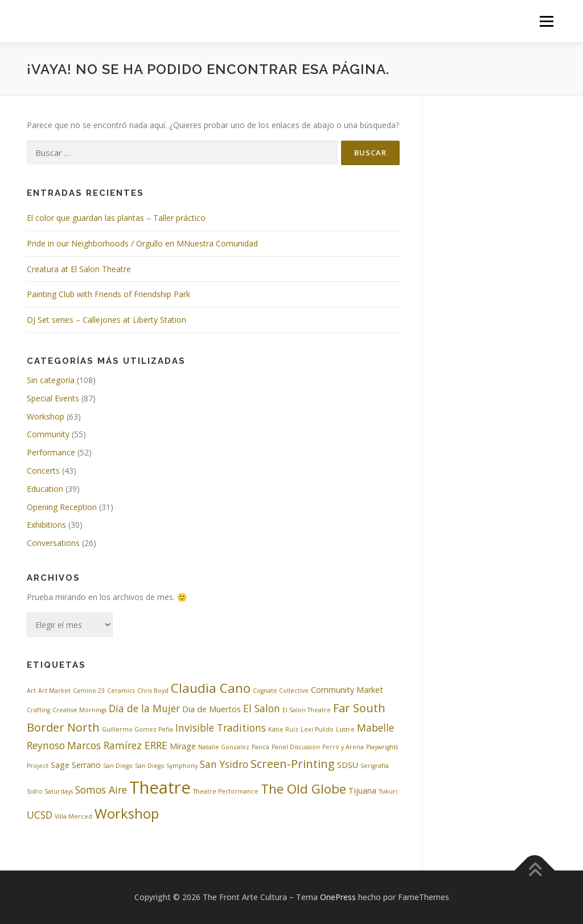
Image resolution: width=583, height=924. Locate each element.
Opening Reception (62, 507)
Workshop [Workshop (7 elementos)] (127, 814)
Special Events (53, 398)
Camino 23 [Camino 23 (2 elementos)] (89, 691)
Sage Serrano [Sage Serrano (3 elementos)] (76, 765)
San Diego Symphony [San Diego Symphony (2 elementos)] (166, 766)
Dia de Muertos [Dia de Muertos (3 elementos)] (212, 709)
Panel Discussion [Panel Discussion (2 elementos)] (296, 747)
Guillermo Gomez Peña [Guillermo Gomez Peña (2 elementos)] (137, 729)
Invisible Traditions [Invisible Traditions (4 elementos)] (221, 728)
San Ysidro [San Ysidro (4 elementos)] (224, 764)
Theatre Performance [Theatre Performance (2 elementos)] (226, 791)
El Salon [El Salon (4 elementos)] (262, 708)
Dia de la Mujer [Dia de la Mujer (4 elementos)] (144, 708)
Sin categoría (51, 380)
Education (45, 489)
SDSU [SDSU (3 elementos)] (348, 765)
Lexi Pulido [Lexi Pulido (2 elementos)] (317, 729)
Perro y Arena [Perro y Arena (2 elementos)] (343, 747)
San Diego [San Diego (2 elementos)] (118, 766)
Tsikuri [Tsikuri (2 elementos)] (388, 791)
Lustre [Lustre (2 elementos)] (345, 729)
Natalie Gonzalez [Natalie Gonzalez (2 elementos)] (224, 747)
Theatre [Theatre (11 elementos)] (160, 787)
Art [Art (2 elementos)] (31, 691)
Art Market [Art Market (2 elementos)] (54, 691)
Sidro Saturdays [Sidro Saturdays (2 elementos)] (50, 791)
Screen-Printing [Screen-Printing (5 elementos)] (293, 764)
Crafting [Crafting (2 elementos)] (38, 710)
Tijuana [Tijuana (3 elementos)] (362, 790)
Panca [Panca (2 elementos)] (260, 747)
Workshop (46, 416)
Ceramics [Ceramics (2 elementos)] (121, 691)
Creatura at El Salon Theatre (79, 269)
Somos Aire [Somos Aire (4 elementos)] (101, 790)
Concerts (43, 471)
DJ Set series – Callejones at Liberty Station (106, 320)
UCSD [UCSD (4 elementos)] (40, 815)
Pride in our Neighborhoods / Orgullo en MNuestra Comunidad (142, 243)
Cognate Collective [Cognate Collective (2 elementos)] (281, 691)
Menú (546, 21)
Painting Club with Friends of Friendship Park (108, 294)
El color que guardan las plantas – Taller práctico (116, 218)
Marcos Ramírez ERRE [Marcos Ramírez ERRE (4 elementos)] (117, 745)
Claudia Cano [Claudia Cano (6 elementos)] (211, 688)
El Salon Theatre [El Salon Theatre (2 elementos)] (307, 710)
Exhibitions (46, 525)
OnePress (338, 897)
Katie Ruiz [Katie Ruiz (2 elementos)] (283, 729)
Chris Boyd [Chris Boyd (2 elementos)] (153, 691)
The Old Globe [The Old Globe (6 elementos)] (303, 789)
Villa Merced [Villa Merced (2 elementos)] (73, 816)
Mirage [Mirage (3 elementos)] (183, 746)
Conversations (53, 543)
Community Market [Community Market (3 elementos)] (347, 690)
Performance (51, 452)
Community (48, 434)
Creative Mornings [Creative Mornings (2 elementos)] (79, 710)
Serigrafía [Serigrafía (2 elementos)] (375, 766)
